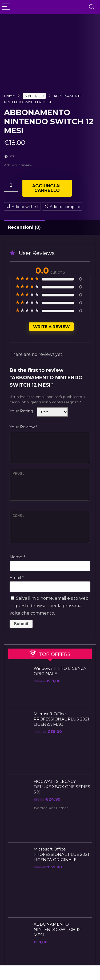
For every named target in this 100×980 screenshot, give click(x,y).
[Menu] (6, 7)
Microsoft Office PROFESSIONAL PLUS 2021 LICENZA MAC (61, 719)
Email (17, 578)
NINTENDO (34, 96)
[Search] (92, 7)
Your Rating (21, 411)
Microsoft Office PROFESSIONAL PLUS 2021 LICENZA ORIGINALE (61, 854)
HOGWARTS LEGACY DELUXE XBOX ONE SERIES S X (62, 787)
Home (9, 96)
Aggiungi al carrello (47, 188)
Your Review (24, 427)
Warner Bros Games (51, 808)
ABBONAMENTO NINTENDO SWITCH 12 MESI (57, 929)
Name (17, 557)
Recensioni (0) (24, 227)
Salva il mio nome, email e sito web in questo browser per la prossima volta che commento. (49, 606)
